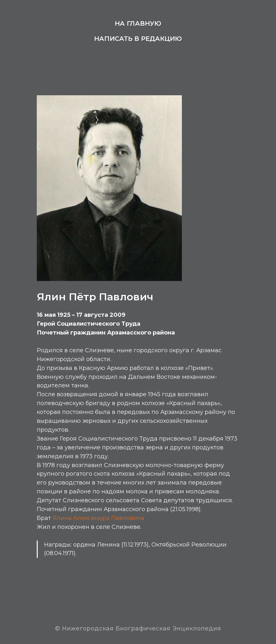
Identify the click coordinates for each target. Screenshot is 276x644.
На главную (138, 23)
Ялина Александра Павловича (98, 518)
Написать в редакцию (138, 39)
